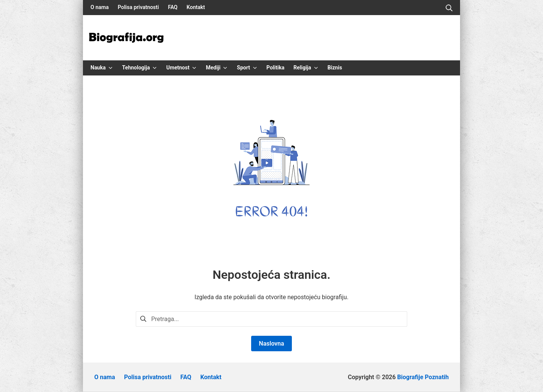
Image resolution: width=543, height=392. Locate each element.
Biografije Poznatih (423, 377)
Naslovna (272, 344)
